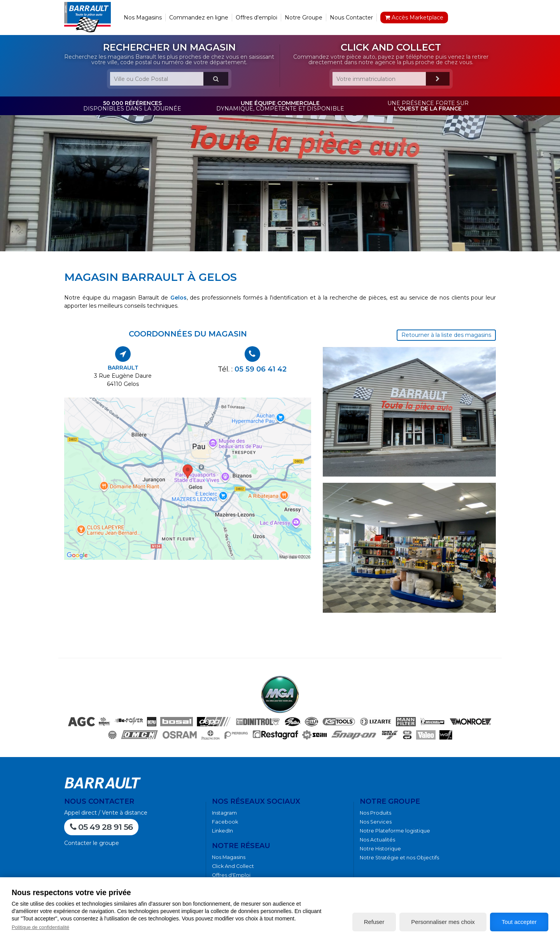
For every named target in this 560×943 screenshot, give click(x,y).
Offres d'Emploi (231, 875)
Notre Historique (380, 849)
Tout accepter (519, 922)
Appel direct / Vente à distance (106, 813)
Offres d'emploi (256, 18)
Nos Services (376, 822)
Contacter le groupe (92, 843)
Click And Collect (233, 866)
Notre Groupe (304, 18)
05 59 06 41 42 (261, 369)
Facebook (225, 822)
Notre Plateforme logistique (395, 831)
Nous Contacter (351, 18)
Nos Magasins (143, 18)
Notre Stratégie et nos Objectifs (399, 858)
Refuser (374, 922)
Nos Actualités (377, 840)
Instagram (224, 813)
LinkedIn (222, 831)
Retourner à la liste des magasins (446, 335)
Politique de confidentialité (40, 927)
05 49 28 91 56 (101, 827)
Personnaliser (443, 922)
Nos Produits (375, 813)
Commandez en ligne (199, 18)
